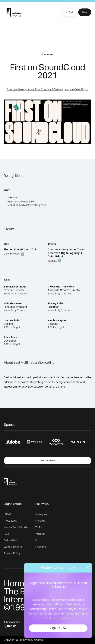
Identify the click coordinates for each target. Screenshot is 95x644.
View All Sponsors (47, 461)
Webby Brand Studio (16, 528)
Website (52, 261)
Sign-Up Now (58, 628)
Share (85, 12)
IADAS (8, 515)
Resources (10, 521)
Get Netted (10, 541)
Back (69, 12)
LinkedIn (40, 521)
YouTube (40, 534)
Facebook (41, 547)
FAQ (6, 534)
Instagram (41, 515)
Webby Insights (13, 547)
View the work (12, 254)
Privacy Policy (12, 554)
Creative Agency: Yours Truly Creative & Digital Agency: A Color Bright (48, 90)
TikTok (39, 528)
